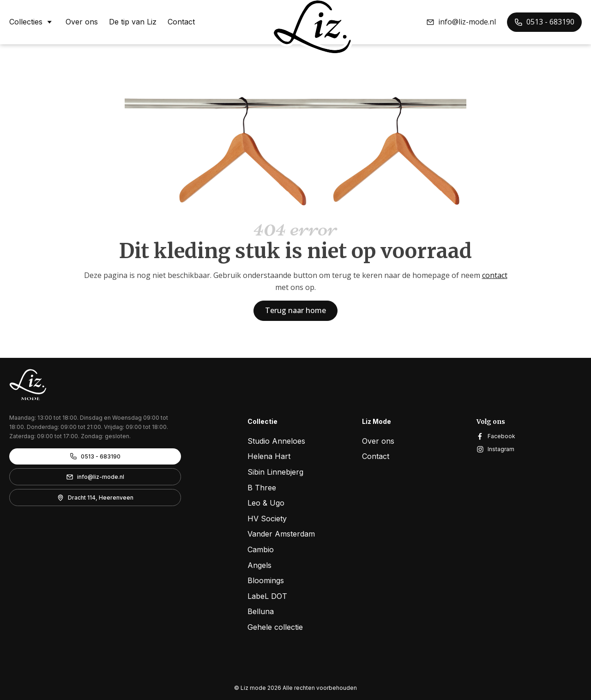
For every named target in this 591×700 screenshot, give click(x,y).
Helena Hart (269, 456)
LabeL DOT (267, 596)
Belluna (261, 611)
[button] (461, 22)
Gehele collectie (275, 627)
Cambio (261, 549)
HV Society (267, 519)
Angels (259, 565)
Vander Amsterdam (281, 534)
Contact (181, 22)
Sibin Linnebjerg (275, 472)
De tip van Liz (133, 22)
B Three (262, 488)
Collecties (32, 22)
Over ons (82, 22)
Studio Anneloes (276, 441)
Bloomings (266, 580)
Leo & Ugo (266, 503)
